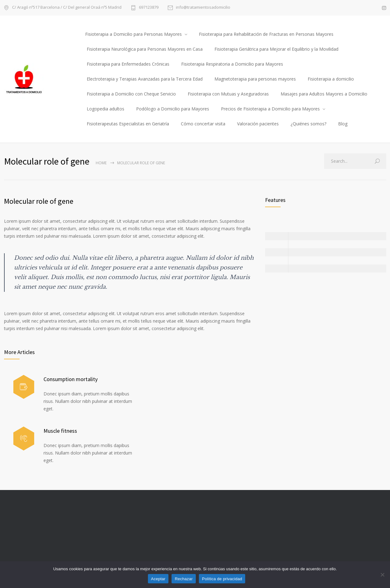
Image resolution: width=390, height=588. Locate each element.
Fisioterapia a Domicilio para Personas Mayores (133, 34)
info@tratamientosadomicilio (203, 8)
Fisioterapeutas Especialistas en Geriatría (128, 124)
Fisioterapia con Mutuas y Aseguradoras (228, 94)
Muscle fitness (60, 431)
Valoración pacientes (258, 124)
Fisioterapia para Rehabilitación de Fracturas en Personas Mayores (266, 34)
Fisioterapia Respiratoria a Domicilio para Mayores (232, 64)
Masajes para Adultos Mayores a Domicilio (324, 94)
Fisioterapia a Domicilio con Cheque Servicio (131, 94)
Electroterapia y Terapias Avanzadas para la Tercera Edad (145, 79)
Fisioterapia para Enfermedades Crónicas (128, 64)
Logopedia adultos (106, 109)
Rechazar (184, 579)
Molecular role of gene (39, 201)
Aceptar (158, 579)
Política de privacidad (222, 579)
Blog (343, 124)
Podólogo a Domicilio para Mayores (173, 109)
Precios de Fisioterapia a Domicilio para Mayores (270, 109)
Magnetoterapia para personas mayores (255, 79)
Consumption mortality (71, 379)
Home (101, 163)
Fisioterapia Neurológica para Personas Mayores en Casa (145, 49)
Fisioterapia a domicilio (331, 79)
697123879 (149, 8)
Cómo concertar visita (203, 124)
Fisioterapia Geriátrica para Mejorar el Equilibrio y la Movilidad (276, 49)
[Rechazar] (382, 575)
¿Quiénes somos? (308, 124)
